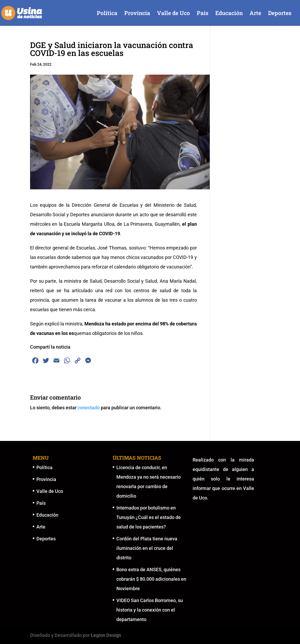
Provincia (137, 14)
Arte (255, 14)
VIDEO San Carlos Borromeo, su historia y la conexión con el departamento (150, 610)
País (203, 14)
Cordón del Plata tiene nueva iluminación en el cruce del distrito (147, 548)
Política (107, 14)
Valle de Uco (173, 14)
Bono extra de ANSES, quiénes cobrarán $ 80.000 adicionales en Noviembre (151, 579)
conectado (89, 408)
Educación (229, 14)
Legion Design (106, 635)
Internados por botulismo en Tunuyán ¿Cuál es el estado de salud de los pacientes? (149, 517)
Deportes (280, 14)
